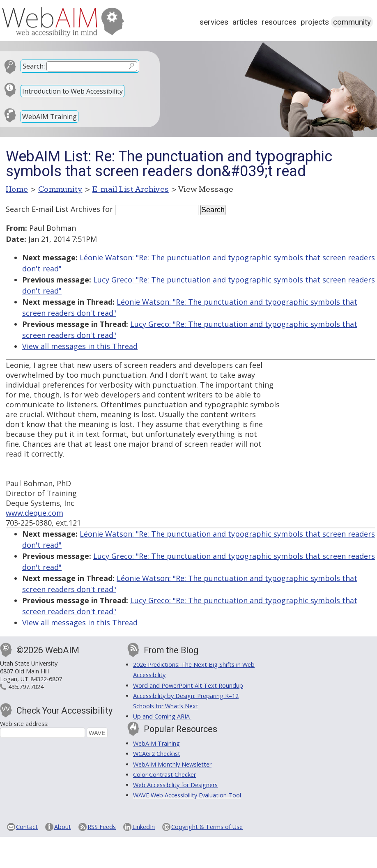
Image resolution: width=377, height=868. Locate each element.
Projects (315, 22)
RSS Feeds (102, 827)
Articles (245, 22)
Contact (27, 827)
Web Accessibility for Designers (175, 785)
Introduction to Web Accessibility (72, 91)
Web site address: (24, 724)
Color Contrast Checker (164, 775)
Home (17, 189)
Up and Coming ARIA (162, 716)
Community (352, 22)
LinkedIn (144, 827)
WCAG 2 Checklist (157, 754)
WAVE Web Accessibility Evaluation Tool (187, 795)
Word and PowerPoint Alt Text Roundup (188, 685)
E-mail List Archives (131, 189)
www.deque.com (34, 513)
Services (214, 22)
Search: (34, 66)
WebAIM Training (49, 117)
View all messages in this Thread (80, 346)
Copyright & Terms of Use (207, 827)
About (63, 827)
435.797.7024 (26, 687)
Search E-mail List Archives (53, 209)
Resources (279, 22)
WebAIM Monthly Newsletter (172, 764)
